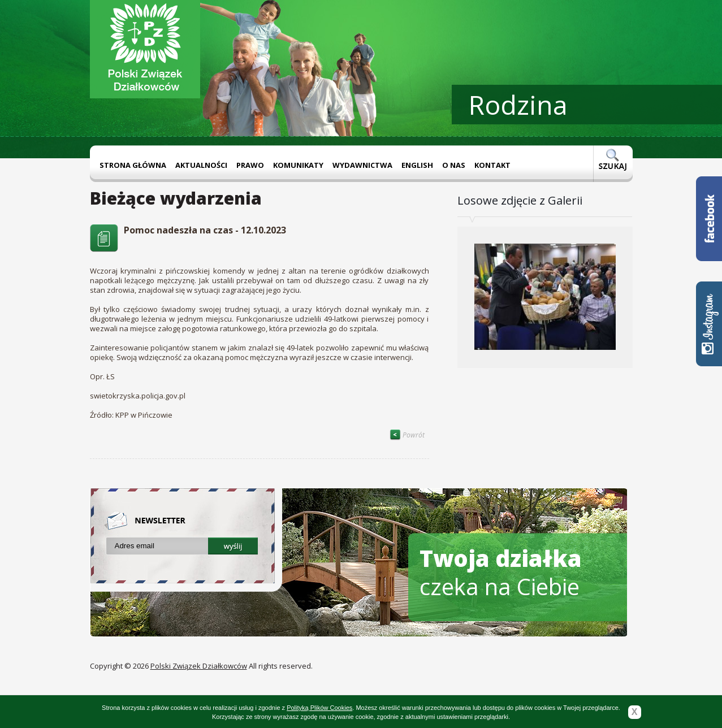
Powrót (407, 435)
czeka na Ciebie (501, 572)
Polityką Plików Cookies (319, 708)
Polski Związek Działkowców (199, 666)
